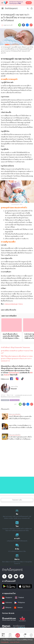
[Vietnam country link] (18, 608)
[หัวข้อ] (17, 547)
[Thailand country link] (19, 598)
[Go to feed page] (11, 8)
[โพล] (17, 526)
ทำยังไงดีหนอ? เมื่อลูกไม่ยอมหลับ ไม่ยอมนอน (15, 347)
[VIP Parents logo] (22, 619)
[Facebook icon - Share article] (23, 25)
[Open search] (28, 8)
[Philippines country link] (20, 603)
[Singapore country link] (7, 598)
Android (7, 375)
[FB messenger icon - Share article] (27, 25)
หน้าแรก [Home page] (3, 395)
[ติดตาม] (17, 559)
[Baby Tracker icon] (18, 635)
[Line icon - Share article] (20, 25)
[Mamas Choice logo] (6, 627)
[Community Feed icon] (25, 636)
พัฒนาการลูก (10, 395)
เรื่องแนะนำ (5, 409)
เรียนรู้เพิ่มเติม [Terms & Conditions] (5, 642)
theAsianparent (14, 373)
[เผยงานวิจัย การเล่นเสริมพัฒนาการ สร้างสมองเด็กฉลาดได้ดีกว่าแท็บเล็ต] (17, 426)
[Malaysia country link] (7, 608)
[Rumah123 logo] (9, 619)
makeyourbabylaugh (11, 304)
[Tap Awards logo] (19, 627)
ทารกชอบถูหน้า (5, 400)
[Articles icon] (10, 636)
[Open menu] (3, 8)
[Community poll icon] (31, 636)
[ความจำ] (17, 537)
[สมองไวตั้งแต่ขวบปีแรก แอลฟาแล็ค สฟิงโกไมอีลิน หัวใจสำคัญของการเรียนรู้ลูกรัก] (12, 325)
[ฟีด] (17, 514)
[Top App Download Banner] (17, 3)
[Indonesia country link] (7, 603)
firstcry (21, 304)
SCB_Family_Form (15, 400)
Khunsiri (14, 389)
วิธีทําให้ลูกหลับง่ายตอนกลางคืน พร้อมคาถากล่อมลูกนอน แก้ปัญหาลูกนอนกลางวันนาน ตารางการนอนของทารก (17, 359)
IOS (31, 373)
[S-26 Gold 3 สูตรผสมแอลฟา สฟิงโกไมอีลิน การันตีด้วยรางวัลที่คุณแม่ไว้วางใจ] (17, 437)
